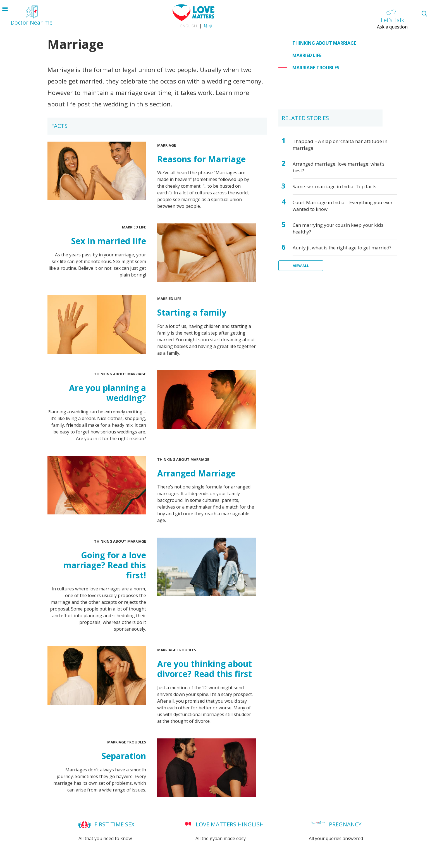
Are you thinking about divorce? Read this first (205, 669)
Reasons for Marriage (201, 159)
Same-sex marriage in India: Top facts (335, 186)
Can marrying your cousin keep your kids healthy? (338, 228)
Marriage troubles (177, 650)
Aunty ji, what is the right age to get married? (342, 248)
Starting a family (192, 312)
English (188, 26)
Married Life (134, 227)
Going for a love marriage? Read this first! (105, 565)
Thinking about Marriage (120, 374)
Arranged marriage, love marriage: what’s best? (339, 167)
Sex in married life (109, 241)
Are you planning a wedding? (107, 393)
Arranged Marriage (196, 473)
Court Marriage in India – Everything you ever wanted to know (343, 206)
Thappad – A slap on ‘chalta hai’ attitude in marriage (340, 145)
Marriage (167, 145)
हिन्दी (208, 26)
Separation (124, 756)
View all (301, 266)
